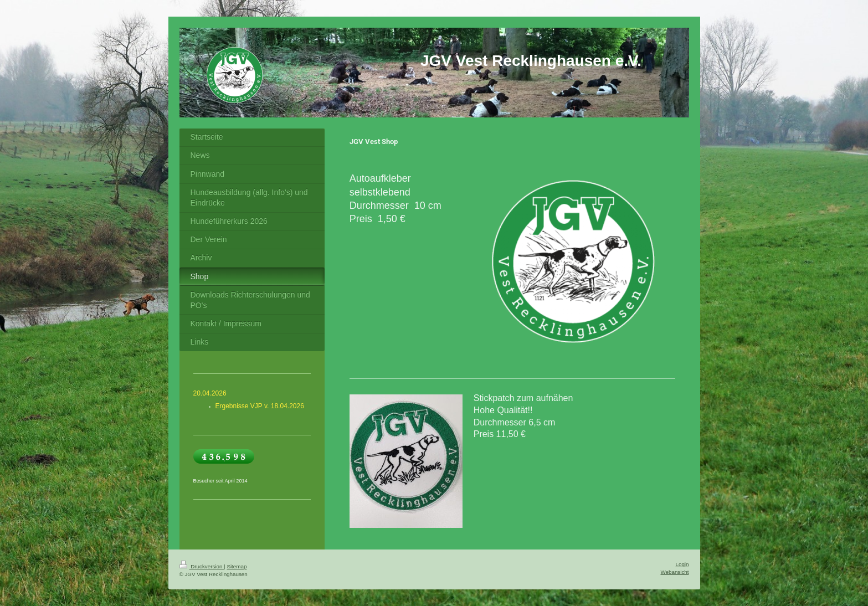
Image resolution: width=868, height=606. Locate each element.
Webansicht (674, 572)
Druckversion (202, 566)
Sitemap (237, 566)
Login (682, 564)
